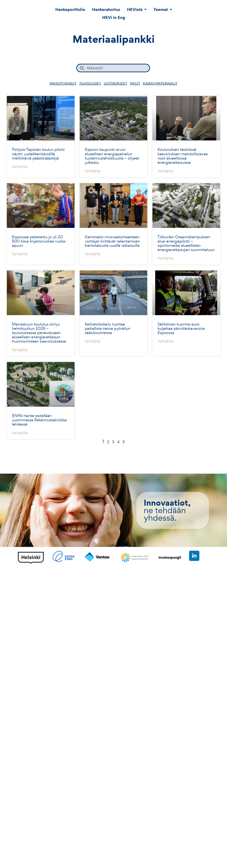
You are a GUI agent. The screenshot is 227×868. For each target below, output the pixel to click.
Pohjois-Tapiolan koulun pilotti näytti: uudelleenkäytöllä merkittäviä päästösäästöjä (38, 154)
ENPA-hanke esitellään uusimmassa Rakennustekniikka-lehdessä (40, 420)
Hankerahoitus (106, 9)
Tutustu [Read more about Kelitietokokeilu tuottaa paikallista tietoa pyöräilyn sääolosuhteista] (93, 341)
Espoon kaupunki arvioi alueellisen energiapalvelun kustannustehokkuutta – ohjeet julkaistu (112, 156)
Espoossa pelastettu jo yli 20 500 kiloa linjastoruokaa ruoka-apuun (39, 241)
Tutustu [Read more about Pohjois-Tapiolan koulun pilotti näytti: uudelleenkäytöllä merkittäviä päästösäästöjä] (20, 167)
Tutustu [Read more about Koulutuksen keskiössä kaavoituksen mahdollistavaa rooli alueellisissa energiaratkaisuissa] (165, 171)
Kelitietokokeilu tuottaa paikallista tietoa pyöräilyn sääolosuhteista (108, 328)
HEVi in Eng (114, 17)
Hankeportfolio (70, 9)
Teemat (163, 9)
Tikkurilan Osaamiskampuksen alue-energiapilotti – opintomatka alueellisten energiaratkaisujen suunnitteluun (186, 243)
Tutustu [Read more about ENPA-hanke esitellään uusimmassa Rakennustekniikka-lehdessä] (20, 433)
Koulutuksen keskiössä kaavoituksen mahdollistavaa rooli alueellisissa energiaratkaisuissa (183, 156)
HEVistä (137, 9)
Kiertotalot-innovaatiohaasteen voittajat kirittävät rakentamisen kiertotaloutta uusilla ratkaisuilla (112, 241)
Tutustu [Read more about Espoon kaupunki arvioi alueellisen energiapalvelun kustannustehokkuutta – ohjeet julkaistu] (93, 171)
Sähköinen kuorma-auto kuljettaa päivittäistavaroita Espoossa (181, 328)
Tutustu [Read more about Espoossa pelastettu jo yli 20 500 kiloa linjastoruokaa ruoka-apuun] (20, 254)
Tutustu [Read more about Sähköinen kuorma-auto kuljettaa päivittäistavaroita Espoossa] (165, 341)
